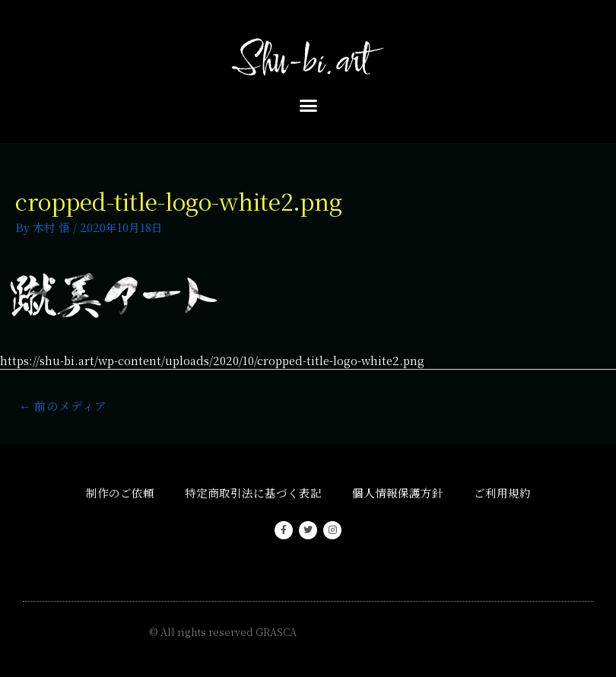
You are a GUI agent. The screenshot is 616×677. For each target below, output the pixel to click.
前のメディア (63, 405)
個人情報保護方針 (398, 493)
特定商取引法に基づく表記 (253, 493)
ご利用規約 (502, 493)
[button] (308, 106)
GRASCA (276, 632)
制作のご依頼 (120, 493)
